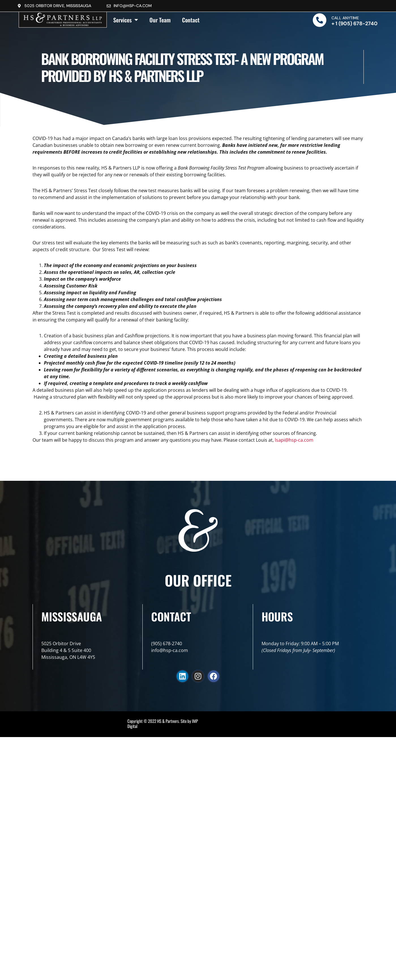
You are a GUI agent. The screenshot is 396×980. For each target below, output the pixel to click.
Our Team (160, 20)
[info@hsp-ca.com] (109, 6)
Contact (191, 20)
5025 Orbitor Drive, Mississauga (58, 6)
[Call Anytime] (320, 20)
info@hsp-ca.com (133, 6)
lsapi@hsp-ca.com (294, 440)
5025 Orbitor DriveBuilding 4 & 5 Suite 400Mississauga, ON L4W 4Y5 (68, 650)
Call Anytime (345, 18)
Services (126, 20)
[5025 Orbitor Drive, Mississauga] (20, 6)
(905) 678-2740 (167, 644)
